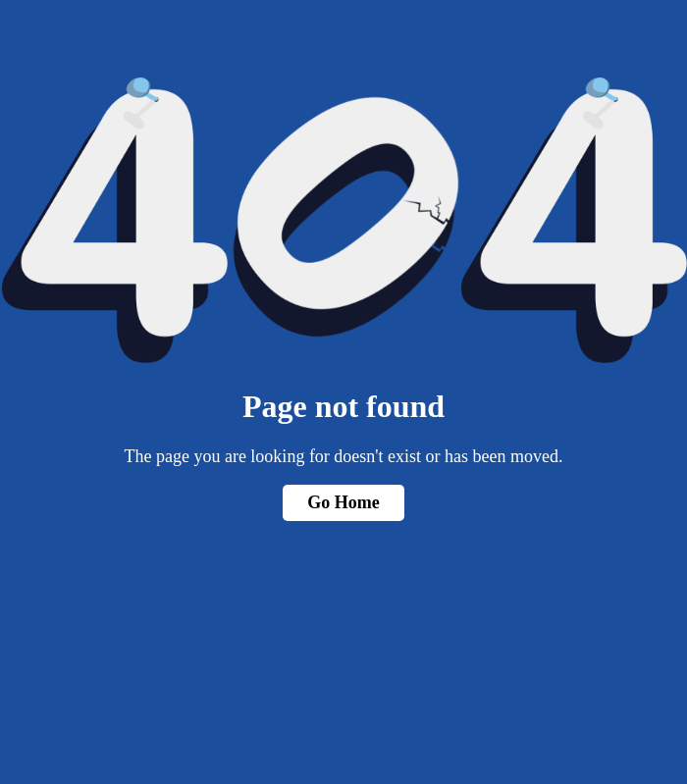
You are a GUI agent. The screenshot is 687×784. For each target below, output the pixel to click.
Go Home (343, 502)
